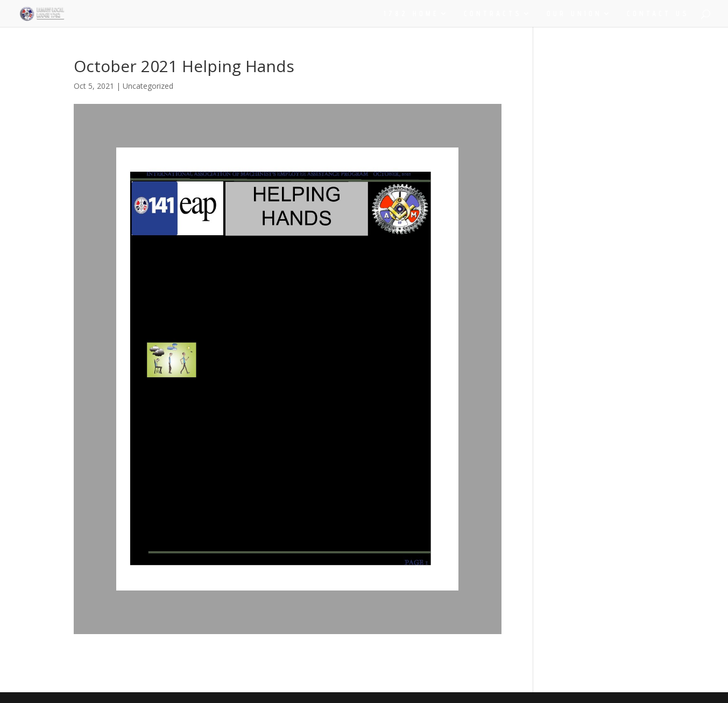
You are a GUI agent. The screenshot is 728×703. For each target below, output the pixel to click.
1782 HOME (411, 14)
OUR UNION (574, 14)
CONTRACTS (493, 14)
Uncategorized (148, 86)
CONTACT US (658, 14)
